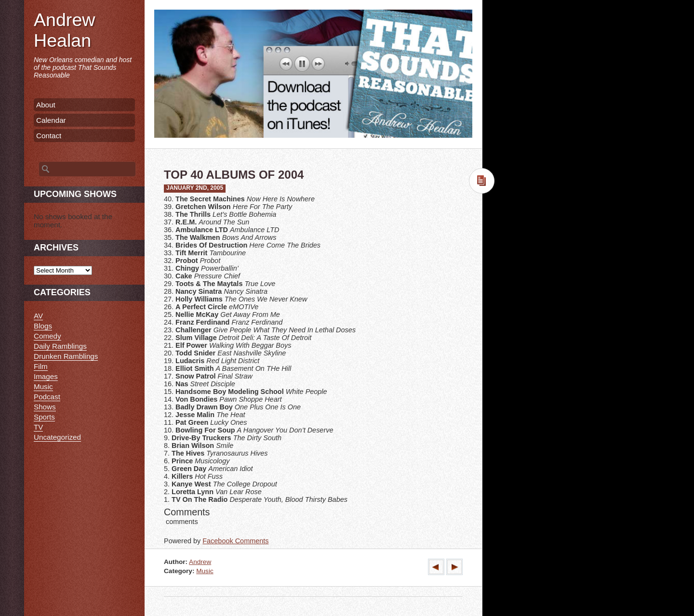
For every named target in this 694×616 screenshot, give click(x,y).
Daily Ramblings (60, 346)
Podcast (47, 397)
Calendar (51, 120)
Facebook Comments (235, 541)
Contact (49, 136)
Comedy (47, 336)
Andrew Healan (64, 30)
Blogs (43, 326)
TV (38, 427)
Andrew (200, 562)
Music (205, 571)
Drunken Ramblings (66, 356)
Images (46, 376)
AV (38, 316)
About (46, 105)
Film (41, 366)
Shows (45, 407)
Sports (44, 417)
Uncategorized (57, 437)
